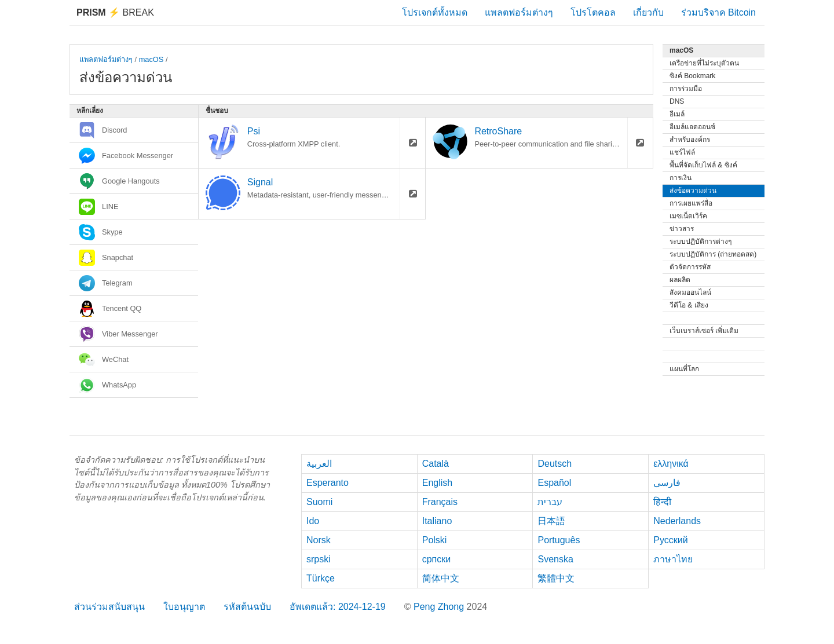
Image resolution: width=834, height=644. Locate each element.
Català (436, 464)
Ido (313, 521)
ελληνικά (671, 464)
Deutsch (555, 464)
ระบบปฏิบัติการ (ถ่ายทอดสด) (713, 254)
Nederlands (677, 521)
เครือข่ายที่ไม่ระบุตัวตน (704, 63)
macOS (151, 59)
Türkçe (321, 578)
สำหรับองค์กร (690, 140)
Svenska (555, 559)
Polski (435, 540)
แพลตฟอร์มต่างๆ (519, 12)
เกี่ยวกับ (648, 12)
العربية (319, 464)
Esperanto (328, 483)
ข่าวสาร (682, 229)
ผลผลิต (680, 280)
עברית (550, 502)
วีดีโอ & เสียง (689, 305)
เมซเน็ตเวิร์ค (688, 216)
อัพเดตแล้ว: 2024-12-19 (338, 607)
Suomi (319, 502)
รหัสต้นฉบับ (247, 607)
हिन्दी (662, 502)
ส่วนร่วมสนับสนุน (109, 607)
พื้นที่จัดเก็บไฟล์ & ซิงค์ (703, 165)
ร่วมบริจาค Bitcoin (718, 12)
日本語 (551, 521)
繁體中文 (556, 578)
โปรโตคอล (593, 12)
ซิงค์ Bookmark (692, 76)
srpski (319, 559)
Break (115, 12)
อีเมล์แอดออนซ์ (692, 127)
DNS (677, 101)
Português (559, 540)
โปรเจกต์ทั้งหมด (435, 12)
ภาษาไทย (673, 559)
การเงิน (681, 178)
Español (554, 483)
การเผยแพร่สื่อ (691, 203)
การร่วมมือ (686, 89)
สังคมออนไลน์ (690, 292)
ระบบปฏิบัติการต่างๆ (701, 241)
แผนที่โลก (684, 369)
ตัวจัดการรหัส (690, 267)
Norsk (319, 540)
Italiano (437, 521)
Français (440, 502)
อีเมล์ (677, 114)
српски (437, 559)
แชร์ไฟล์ (682, 152)
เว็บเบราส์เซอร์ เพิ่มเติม (704, 331)
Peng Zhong (440, 607)
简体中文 (441, 578)
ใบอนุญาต (184, 607)
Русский (670, 540)
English (437, 483)
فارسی (667, 483)
